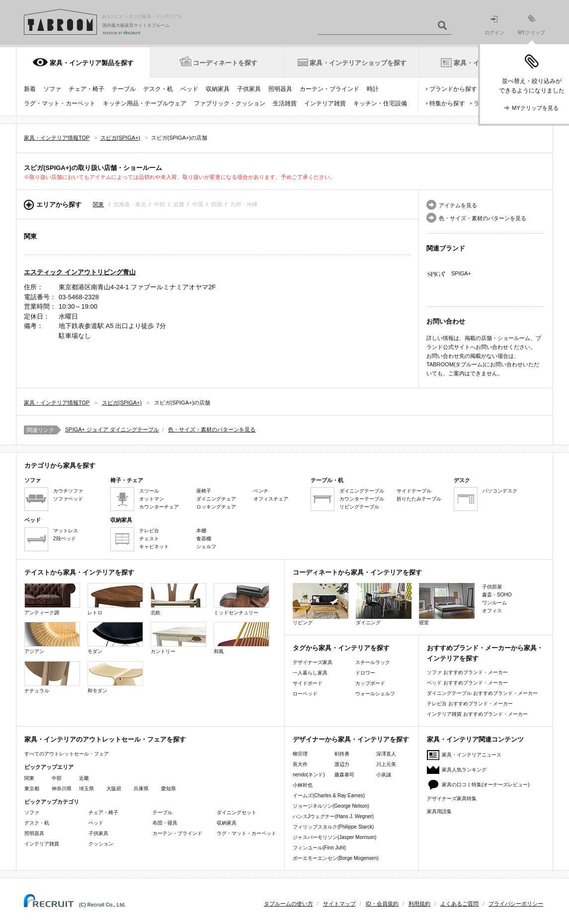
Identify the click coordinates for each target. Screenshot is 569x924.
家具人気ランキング (464, 770)
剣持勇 (342, 754)
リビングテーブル (359, 507)
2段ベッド (65, 539)
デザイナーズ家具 (313, 662)
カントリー (178, 638)
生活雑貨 (285, 103)
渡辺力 (342, 764)
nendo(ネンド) (309, 775)
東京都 (32, 789)
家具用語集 (439, 811)
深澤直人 (386, 754)
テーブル (124, 89)
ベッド (189, 89)
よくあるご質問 (459, 904)
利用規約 (419, 904)
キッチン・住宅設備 (380, 103)
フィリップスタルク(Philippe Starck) (333, 827)
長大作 (300, 764)
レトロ (115, 599)
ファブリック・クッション (230, 103)
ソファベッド (68, 499)
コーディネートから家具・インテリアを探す (357, 572)
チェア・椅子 (86, 89)
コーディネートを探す (225, 63)
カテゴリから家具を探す (60, 465)
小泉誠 (384, 775)
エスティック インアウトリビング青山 (80, 272)
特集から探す (447, 103)
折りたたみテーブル (419, 499)
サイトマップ (339, 904)
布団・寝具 (165, 823)
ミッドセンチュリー (242, 599)
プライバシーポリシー (516, 904)
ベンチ (261, 491)
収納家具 (218, 89)
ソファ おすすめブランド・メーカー (467, 672)
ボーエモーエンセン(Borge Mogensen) (336, 858)
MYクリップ (531, 25)
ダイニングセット (237, 812)
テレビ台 (149, 531)
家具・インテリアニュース (472, 755)
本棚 (201, 531)
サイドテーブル (414, 491)
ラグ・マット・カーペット (60, 103)
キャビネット (154, 546)
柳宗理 (300, 754)
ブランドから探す (453, 89)
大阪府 (114, 789)
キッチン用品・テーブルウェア (145, 103)
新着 (30, 89)
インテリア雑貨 (325, 103)
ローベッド (305, 694)
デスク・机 (158, 89)
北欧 (178, 599)
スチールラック (373, 662)
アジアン (52, 638)
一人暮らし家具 (310, 673)
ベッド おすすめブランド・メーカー (467, 683)
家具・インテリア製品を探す (92, 63)
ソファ (52, 89)
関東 (98, 204)
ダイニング (384, 604)
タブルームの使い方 (288, 904)
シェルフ (206, 546)
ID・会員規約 (382, 904)
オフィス (492, 611)
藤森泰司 (344, 775)
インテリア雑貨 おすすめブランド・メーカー (477, 714)
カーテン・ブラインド (329, 89)
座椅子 (204, 491)
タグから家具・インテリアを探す (341, 648)
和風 (242, 638)
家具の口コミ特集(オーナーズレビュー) (486, 785)
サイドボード (308, 683)
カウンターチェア (159, 507)
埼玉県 (86, 789)
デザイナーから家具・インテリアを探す (351, 739)
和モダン (115, 677)
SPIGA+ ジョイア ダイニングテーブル (112, 429)
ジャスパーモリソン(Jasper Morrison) (334, 837)
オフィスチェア (271, 499)
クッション (101, 844)
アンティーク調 (52, 599)
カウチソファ (68, 491)
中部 (57, 778)
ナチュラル (52, 677)
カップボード (370, 683)
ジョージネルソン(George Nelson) (331, 806)
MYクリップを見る (535, 108)
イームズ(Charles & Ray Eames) (329, 796)
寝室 (447, 604)
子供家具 (249, 89)
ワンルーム (494, 603)
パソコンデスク (500, 491)
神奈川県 (62, 789)
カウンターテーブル (362, 499)
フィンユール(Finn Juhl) (319, 848)
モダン (115, 638)
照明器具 (280, 89)
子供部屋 (492, 587)
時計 (373, 89)
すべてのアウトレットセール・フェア (67, 754)
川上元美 (386, 764)
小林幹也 (303, 785)
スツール (149, 491)
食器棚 (204, 539)
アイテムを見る (458, 205)
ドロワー (365, 673)
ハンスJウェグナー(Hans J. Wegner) (333, 816)
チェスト (149, 539)
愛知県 (168, 789)
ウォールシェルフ (375, 694)
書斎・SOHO (497, 595)
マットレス (66, 531)
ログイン (494, 26)
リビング (321, 604)
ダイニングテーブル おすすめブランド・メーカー (482, 693)
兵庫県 (141, 789)
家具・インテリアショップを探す (358, 63)
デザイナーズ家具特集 (452, 798)
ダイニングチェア (216, 499)
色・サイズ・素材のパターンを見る (483, 218)
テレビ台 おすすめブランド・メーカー (470, 704)
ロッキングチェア (216, 507)
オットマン (152, 499)
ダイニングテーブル (362, 491)
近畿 (84, 778)
